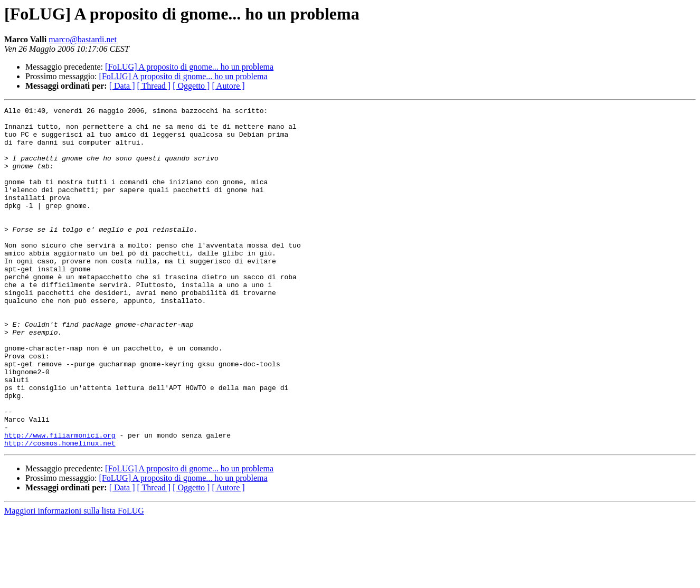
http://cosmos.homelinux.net (60, 511)
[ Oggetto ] (191, 86)
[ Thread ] (154, 86)
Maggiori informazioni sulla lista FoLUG (74, 579)
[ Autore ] (228, 86)
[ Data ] (122, 86)
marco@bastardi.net (83, 39)
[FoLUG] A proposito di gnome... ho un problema (189, 67)
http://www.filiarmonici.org (60, 501)
